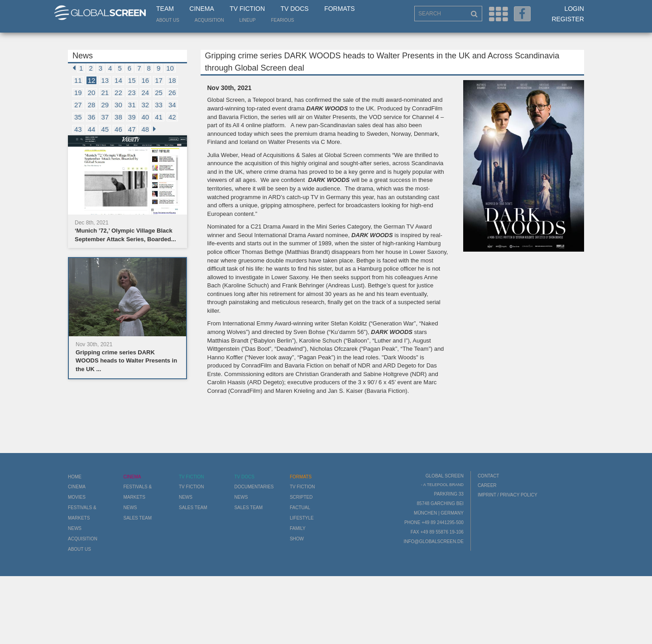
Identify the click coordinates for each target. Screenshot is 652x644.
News (75, 528)
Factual (300, 508)
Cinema (201, 9)
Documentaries (254, 487)
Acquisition (209, 20)
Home (75, 477)
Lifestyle (302, 518)
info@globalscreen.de (433, 541)
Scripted (301, 497)
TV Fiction (247, 9)
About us (168, 20)
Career (487, 485)
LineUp (248, 20)
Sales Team (137, 518)
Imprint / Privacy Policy (508, 495)
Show (297, 539)
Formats (339, 9)
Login (574, 9)
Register (568, 19)
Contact (489, 476)
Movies (77, 497)
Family (298, 528)
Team (165, 9)
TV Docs (294, 9)
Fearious (282, 20)
